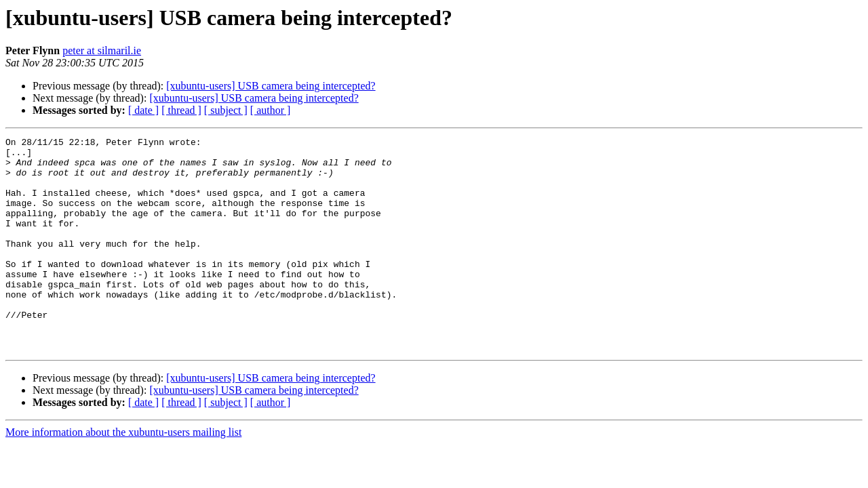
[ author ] (271, 110)
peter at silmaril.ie (102, 50)
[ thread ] (181, 110)
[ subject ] (226, 110)
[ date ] (143, 110)
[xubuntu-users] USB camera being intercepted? (271, 86)
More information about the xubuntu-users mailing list (123, 475)
